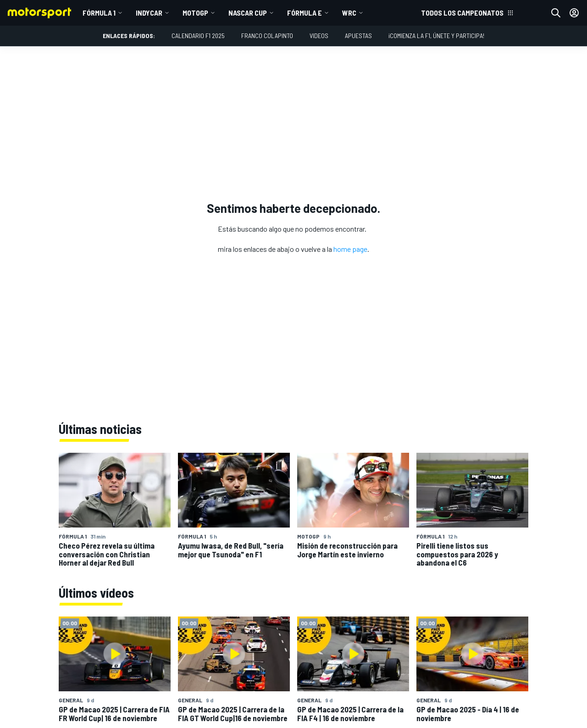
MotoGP (195, 13)
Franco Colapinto (267, 36)
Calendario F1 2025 (198, 36)
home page (350, 249)
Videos (319, 36)
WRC (349, 13)
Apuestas (358, 36)
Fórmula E (305, 13)
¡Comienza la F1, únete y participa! (436, 36)
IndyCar (149, 13)
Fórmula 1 (99, 13)
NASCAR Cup (248, 13)
